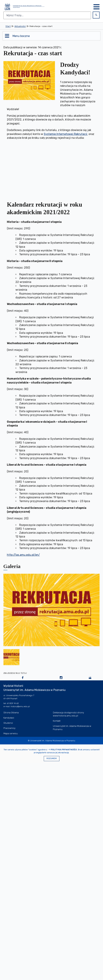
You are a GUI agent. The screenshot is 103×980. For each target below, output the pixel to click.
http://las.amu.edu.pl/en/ (23, 555)
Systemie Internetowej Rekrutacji (66, 134)
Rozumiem (52, 758)
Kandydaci (9, 718)
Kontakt (57, 721)
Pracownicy (9, 728)
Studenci (8, 723)
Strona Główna (11, 713)
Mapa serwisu (11, 733)
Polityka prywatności (64, 750)
